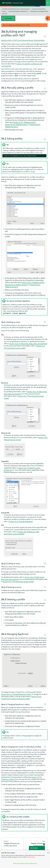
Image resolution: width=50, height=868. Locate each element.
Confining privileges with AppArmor (18, 11)
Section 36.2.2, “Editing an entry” (16, 124)
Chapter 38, (21, 533)
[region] (25, 859)
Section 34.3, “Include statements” (21, 521)
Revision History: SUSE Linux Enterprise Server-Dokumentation (23, 40)
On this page (8, 18)
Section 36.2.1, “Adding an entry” (24, 122)
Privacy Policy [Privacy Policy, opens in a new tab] (31, 857)
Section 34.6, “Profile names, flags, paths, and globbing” (28, 344)
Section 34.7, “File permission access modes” (18, 581)
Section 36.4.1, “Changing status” (16, 694)
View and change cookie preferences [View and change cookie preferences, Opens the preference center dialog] (25, 863)
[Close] (48, 853)
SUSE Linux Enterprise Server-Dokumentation (17, 9)
